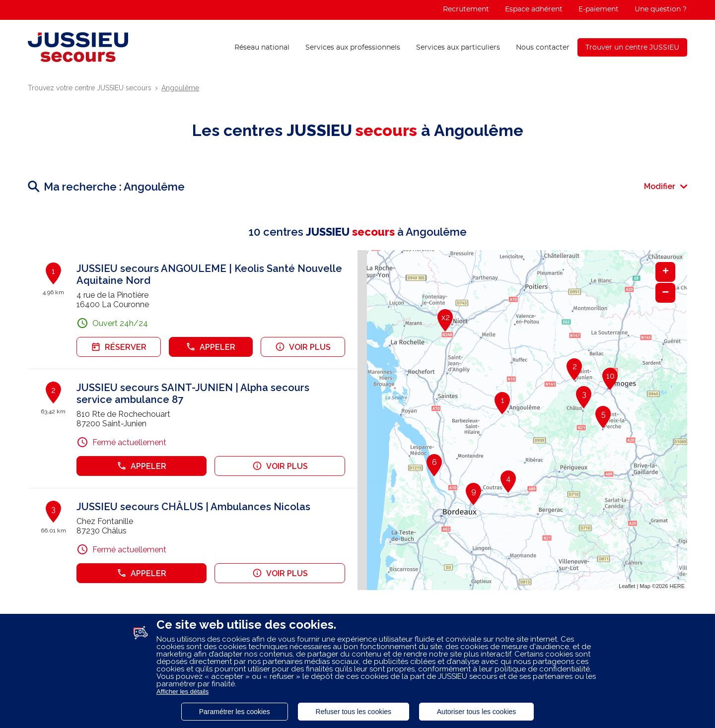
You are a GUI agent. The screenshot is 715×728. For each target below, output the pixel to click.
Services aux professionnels (353, 48)
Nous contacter (543, 48)
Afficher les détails (182, 692)
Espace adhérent (534, 9)
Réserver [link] (119, 347)
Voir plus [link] (303, 347)
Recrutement (466, 9)
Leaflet (627, 586)
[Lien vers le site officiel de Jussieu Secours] (78, 47)
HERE (677, 586)
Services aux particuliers (458, 48)
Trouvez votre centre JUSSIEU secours (90, 88)
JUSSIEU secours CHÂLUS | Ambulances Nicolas (193, 507)
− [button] (665, 293)
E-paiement (599, 9)
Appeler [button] (211, 347)
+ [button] (666, 272)
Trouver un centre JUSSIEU (632, 48)
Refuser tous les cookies (354, 712)
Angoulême (180, 88)
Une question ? (661, 9)
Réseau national (262, 48)
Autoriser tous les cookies (477, 712)
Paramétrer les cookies (235, 712)
